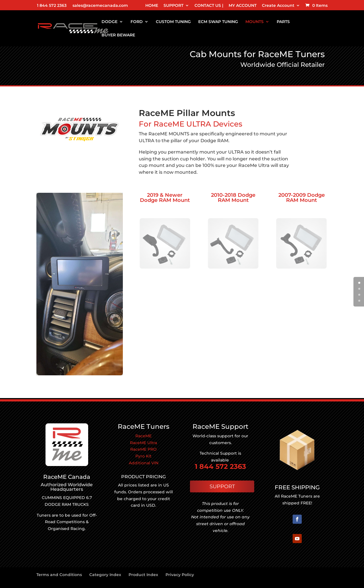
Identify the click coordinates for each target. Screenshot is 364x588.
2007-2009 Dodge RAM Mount (302, 198)
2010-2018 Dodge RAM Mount (233, 198)
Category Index (105, 575)
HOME (152, 6)
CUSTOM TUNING (173, 22)
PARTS (283, 22)
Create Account (278, 6)
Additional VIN (144, 463)
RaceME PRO (143, 449)
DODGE (109, 22)
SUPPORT (173, 6)
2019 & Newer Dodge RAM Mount (165, 198)
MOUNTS (255, 22)
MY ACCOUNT (243, 6)
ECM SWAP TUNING (218, 22)
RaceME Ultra (143, 443)
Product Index (143, 575)
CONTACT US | (209, 6)
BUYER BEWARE (118, 35)
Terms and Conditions (59, 575)
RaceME (143, 436)
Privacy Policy (180, 575)
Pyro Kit (143, 456)
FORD (137, 22)
